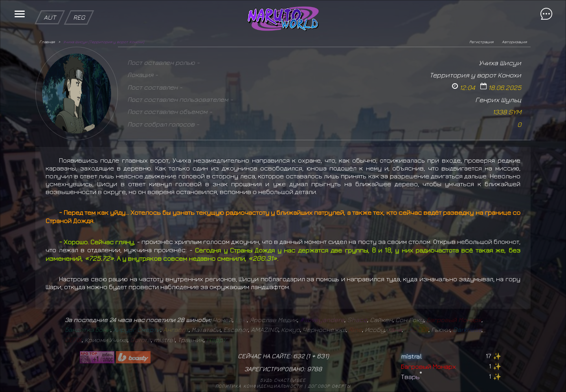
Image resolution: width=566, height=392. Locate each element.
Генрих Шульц (498, 100)
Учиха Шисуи (500, 63)
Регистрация (481, 42)
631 (322, 356)
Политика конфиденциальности (259, 386)
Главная (47, 42)
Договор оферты (329, 386)
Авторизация (514, 42)
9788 (314, 369)
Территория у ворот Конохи (475, 75)
